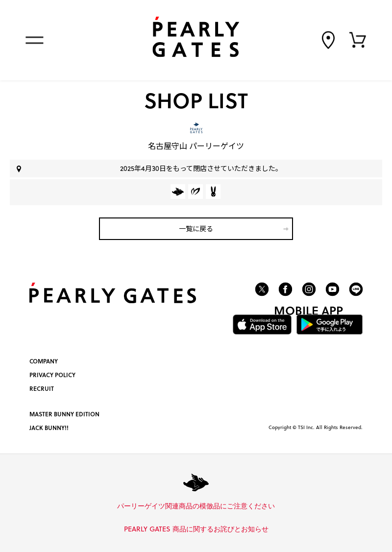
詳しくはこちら (278, 506)
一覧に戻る (196, 228)
